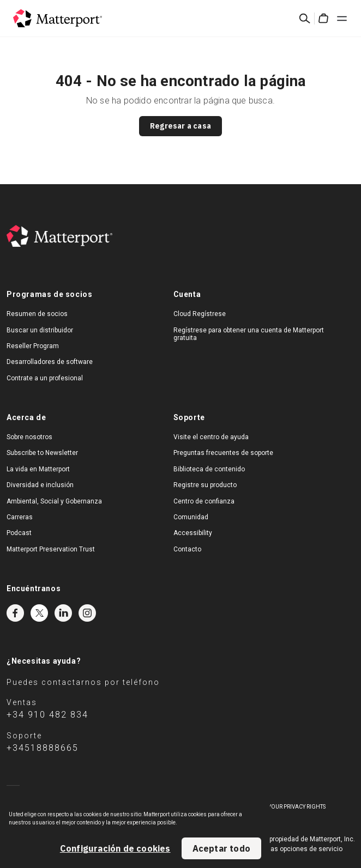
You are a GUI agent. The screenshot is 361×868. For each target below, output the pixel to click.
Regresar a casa (180, 126)
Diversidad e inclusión (40, 485)
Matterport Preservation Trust (51, 549)
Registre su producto (205, 485)
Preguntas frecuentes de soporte (223, 453)
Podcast (19, 533)
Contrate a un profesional (45, 378)
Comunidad (191, 517)
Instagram (87, 613)
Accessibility (193, 533)
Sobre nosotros (29, 437)
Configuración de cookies (115, 848)
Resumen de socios (37, 314)
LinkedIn (63, 613)
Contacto (187, 549)
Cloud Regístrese (200, 314)
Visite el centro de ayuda (211, 437)
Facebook (15, 613)
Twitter (39, 613)
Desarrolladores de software (50, 362)
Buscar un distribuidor (40, 330)
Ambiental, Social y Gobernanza (54, 501)
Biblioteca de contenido (209, 469)
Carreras (20, 517)
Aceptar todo (221, 848)
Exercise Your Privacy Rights (284, 807)
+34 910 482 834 (47, 715)
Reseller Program (33, 346)
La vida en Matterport (38, 469)
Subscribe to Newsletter (42, 453)
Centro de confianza (204, 501)
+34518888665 (43, 748)
